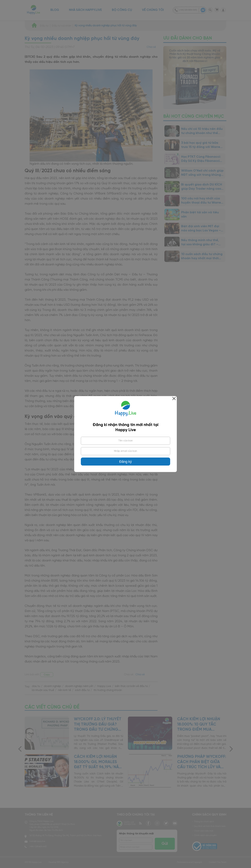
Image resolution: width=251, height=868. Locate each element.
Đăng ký (125, 462)
